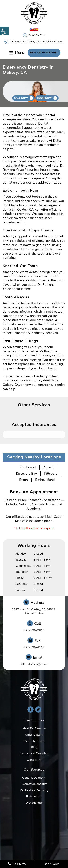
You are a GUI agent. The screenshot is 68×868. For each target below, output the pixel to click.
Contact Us (34, 760)
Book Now (51, 864)
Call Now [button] (21, 98)
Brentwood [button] (28, 467)
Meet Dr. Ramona (34, 728)
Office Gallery (34, 735)
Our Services (34, 769)
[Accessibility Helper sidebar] (4, 31)
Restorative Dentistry (34, 790)
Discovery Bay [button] (26, 474)
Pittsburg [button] (51, 474)
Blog (34, 747)
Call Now (17, 864)
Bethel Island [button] (45, 480)
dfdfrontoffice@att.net (34, 664)
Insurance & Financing (34, 753)
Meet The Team (34, 741)
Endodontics (34, 797)
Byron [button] (23, 480)
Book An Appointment (44, 53)
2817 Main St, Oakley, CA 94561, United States (37, 42)
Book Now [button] (44, 98)
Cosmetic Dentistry (34, 784)
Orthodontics (34, 803)
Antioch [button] (49, 467)
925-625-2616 (37, 35)
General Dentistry (34, 778)
